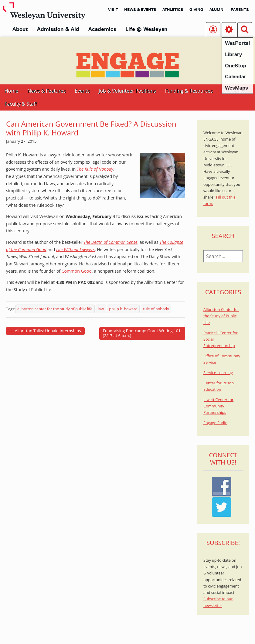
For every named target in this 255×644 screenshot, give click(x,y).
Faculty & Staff (21, 104)
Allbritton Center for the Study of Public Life (221, 316)
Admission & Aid (58, 29)
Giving (196, 9)
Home (11, 91)
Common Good (77, 271)
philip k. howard (123, 309)
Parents (240, 9)
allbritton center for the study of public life (55, 309)
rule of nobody (156, 309)
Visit (113, 9)
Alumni (217, 9)
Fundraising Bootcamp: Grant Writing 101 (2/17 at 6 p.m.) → (142, 333)
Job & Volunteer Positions (127, 91)
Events (82, 91)
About (20, 29)
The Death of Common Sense (110, 242)
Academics (102, 29)
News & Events (140, 9)
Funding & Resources (189, 91)
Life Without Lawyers (75, 249)
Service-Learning (218, 373)
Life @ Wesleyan (146, 29)
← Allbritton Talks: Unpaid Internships (45, 331)
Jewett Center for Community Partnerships (218, 406)
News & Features (46, 91)
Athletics (173, 9)
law (101, 309)
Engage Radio (215, 423)
